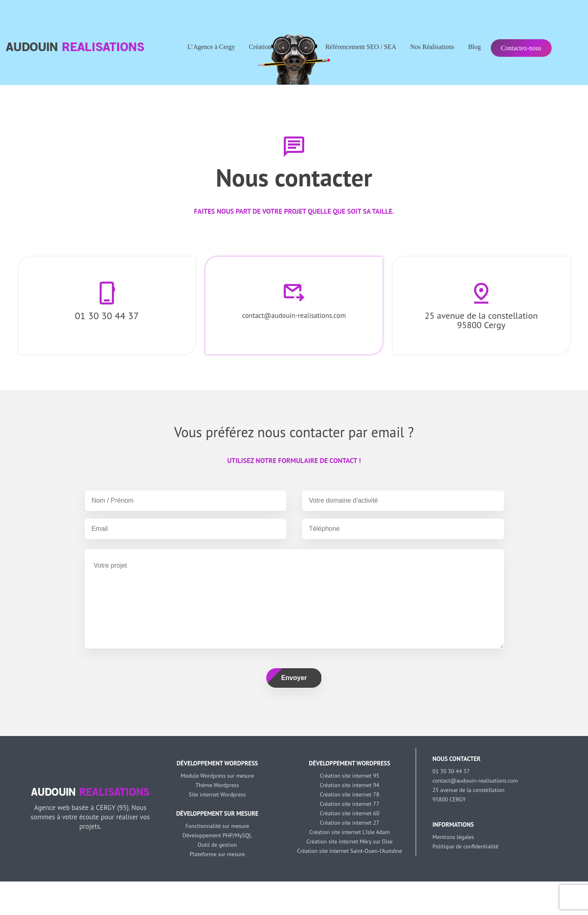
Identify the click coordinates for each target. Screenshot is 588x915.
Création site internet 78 (349, 794)
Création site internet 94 (349, 785)
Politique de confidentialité (465, 846)
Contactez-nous (521, 48)
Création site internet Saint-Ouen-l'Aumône (350, 851)
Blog (474, 47)
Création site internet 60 (349, 813)
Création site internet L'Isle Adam (349, 832)
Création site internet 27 (349, 823)
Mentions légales (453, 837)
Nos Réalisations (432, 47)
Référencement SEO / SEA (361, 47)
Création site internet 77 (349, 804)
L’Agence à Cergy (211, 47)
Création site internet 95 (349, 776)
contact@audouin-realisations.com (294, 315)
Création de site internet (280, 47)
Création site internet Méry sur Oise (349, 841)
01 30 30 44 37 (107, 316)
